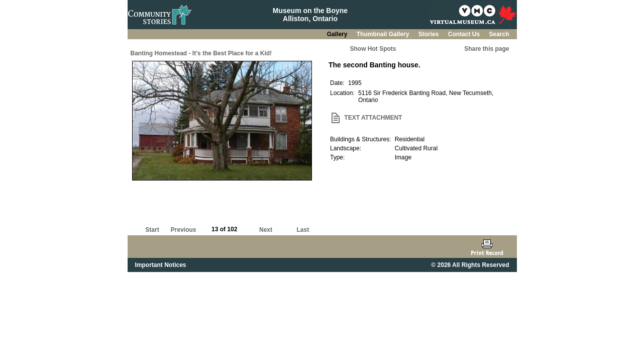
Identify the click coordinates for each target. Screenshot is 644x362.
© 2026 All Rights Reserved (470, 265)
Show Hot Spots (373, 49)
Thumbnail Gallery (384, 34)
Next (266, 230)
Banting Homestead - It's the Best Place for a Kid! (201, 53)
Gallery (338, 34)
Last (303, 230)
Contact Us (465, 34)
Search (499, 34)
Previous (184, 230)
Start (152, 230)
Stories (430, 34)
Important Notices (161, 265)
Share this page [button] (487, 49)
